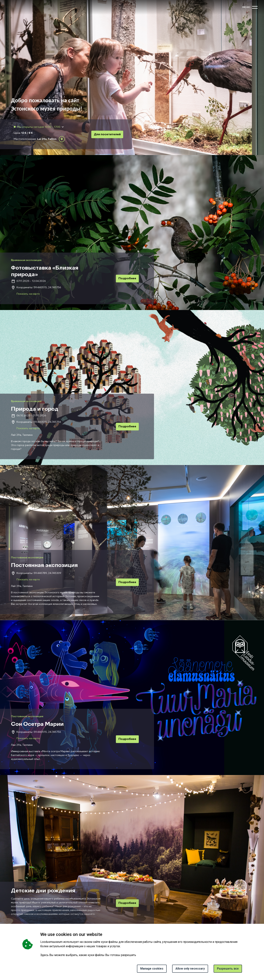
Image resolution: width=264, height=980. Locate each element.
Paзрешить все (228, 969)
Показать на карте (28, 294)
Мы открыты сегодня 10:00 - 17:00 (38, 127)
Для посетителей (107, 135)
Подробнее (127, 279)
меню (246, 7)
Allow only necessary (190, 969)
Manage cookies (152, 969)
